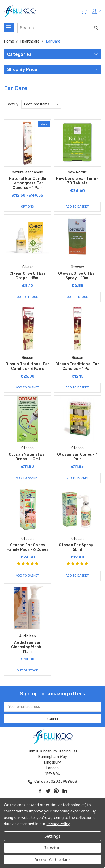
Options (27, 207)
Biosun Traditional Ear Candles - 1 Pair (77, 366)
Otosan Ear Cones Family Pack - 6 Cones (28, 547)
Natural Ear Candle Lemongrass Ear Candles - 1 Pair (28, 183)
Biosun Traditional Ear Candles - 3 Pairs (28, 366)
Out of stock (27, 297)
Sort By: (13, 104)
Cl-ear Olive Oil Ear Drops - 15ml (28, 276)
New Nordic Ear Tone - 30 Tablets (77, 181)
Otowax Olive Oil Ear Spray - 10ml (77, 276)
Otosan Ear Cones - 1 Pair (77, 457)
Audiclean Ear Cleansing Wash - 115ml (28, 647)
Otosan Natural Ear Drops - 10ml (28, 457)
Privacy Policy (58, 824)
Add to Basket (77, 207)
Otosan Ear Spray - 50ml (77, 547)
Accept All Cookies (53, 859)
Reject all (52, 848)
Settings (52, 836)
